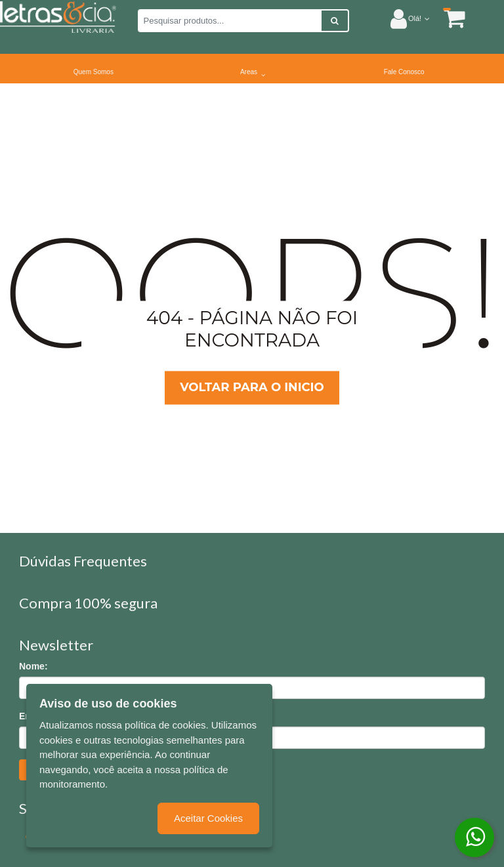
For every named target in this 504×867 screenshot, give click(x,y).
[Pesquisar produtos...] (230, 21)
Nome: (33, 666)
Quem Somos (94, 72)
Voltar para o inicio (252, 388)
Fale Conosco (404, 72)
